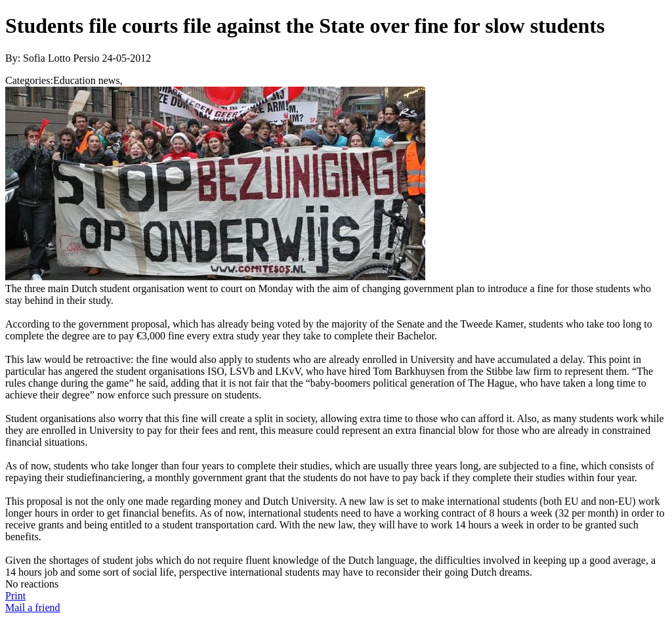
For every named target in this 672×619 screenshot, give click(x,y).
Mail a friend (33, 608)
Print (15, 596)
